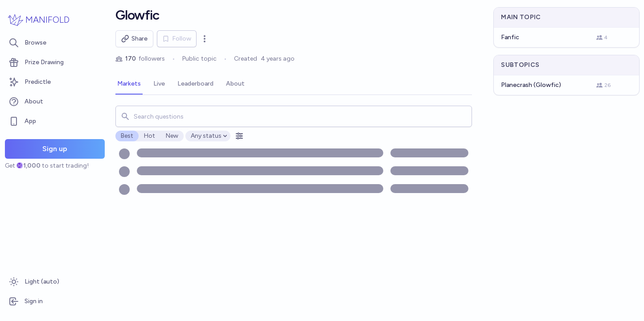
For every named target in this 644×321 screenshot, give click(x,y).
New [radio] (172, 136)
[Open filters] (239, 136)
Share (135, 39)
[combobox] (294, 116)
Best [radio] (127, 136)
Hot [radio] (150, 136)
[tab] (129, 84)
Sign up (55, 149)
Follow (177, 39)
